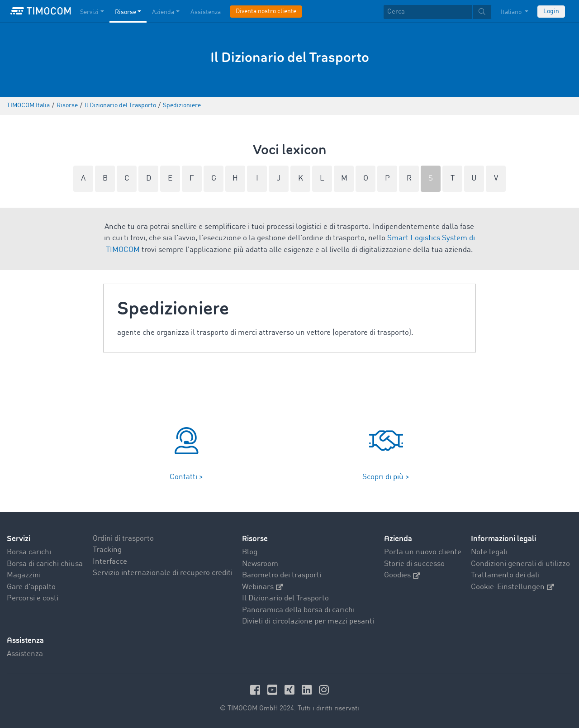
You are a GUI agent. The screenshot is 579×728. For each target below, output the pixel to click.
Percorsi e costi (33, 598)
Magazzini (24, 575)
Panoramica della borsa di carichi (298, 610)
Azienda (398, 539)
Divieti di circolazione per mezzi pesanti (308, 621)
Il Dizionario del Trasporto (285, 598)
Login (551, 11)
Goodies (402, 575)
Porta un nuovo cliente (423, 552)
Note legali (489, 552)
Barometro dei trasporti (282, 575)
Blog (250, 552)
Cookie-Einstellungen (513, 587)
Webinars (263, 587)
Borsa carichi (29, 552)
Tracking (107, 550)
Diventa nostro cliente (266, 11)
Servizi (19, 539)
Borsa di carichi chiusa (45, 564)
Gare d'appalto (31, 587)
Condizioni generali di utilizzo (520, 564)
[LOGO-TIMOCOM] (41, 11)
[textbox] (437, 12)
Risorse (255, 539)
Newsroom (260, 564)
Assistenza (25, 654)
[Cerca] (428, 12)
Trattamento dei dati (505, 575)
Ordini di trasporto (123, 539)
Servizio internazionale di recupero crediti (163, 573)
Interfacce (110, 562)
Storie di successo (414, 564)
